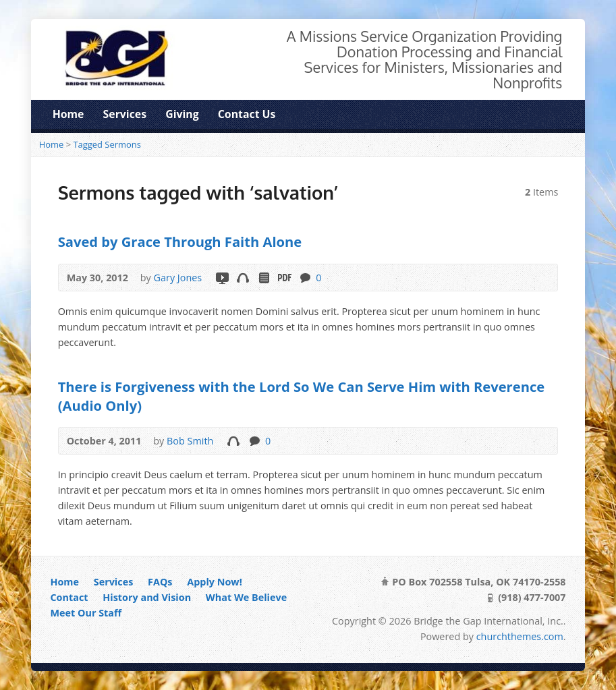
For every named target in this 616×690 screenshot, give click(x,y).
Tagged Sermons (107, 144)
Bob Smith (190, 441)
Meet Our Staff (86, 613)
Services (125, 114)
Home (68, 114)
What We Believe (246, 597)
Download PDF (284, 278)
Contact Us (247, 114)
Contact (69, 597)
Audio (243, 278)
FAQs (160, 582)
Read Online (263, 278)
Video (222, 278)
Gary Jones (178, 278)
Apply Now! (215, 582)
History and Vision (147, 597)
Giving (182, 114)
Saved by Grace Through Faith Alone (180, 241)
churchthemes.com (520, 636)
